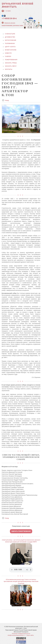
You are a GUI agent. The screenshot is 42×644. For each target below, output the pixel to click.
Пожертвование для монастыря (12, 26)
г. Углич (8, 11)
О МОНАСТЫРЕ (10, 34)
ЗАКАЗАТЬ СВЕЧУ (11, 66)
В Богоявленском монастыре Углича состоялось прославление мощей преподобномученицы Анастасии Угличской (21, 581)
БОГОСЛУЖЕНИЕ (11, 40)
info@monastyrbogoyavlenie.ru (16, 635)
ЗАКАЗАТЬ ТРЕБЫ (11, 63)
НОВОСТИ (8, 53)
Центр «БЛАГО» (10, 47)
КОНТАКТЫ (9, 69)
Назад (7, 100)
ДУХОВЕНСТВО (10, 37)
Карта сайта (30, 635)
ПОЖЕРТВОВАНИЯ (11, 60)
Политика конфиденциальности (21, 634)
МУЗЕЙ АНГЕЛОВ (11, 50)
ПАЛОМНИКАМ (10, 43)
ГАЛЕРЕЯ (8, 56)
